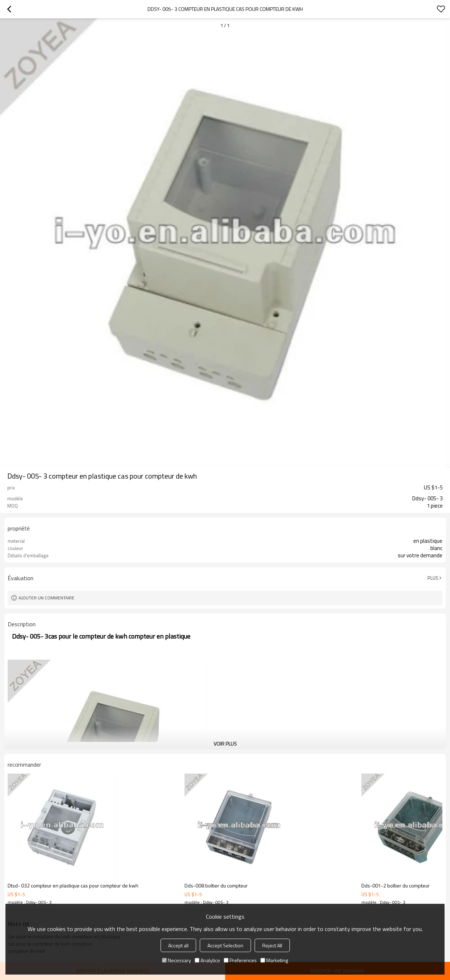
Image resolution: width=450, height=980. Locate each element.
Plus (433, 578)
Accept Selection (225, 945)
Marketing (274, 960)
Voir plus (225, 744)
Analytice (207, 960)
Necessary (177, 960)
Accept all (178, 945)
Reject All (272, 945)
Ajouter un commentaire (46, 598)
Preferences (240, 960)
